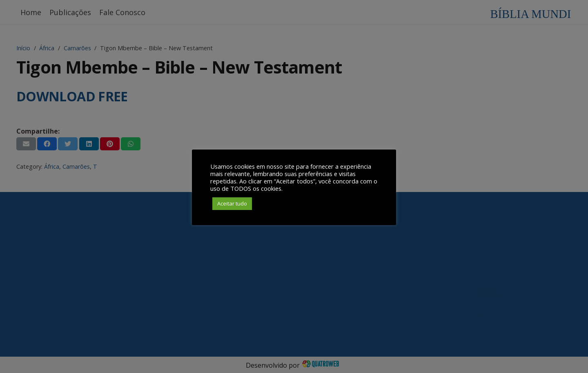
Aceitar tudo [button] (232, 203)
